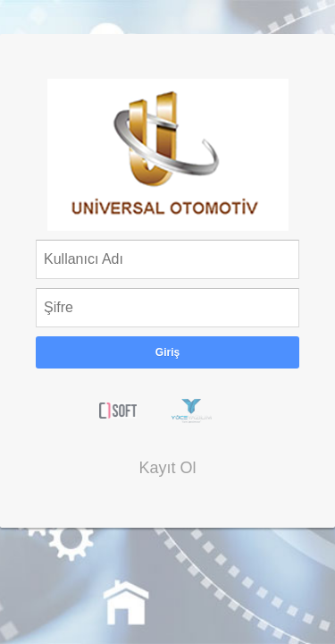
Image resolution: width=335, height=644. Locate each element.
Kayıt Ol (167, 468)
